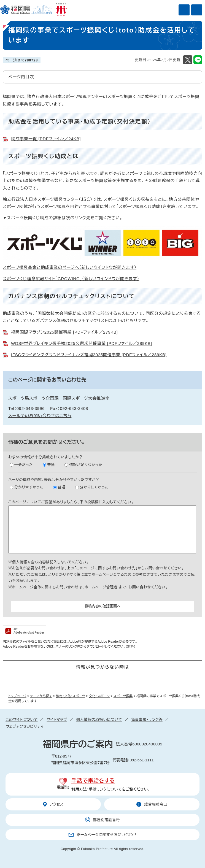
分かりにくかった (94, 487)
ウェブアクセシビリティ (25, 726)
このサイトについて (21, 720)
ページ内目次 (21, 77)
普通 (51, 465)
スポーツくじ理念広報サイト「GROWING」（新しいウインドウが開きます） (71, 279)
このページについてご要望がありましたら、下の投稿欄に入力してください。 (71, 502)
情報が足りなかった (86, 465)
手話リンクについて (105, 789)
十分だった (24, 465)
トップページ (17, 696)
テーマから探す (41, 696)
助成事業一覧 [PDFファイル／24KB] (46, 139)
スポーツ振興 (123, 696)
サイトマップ (57, 720)
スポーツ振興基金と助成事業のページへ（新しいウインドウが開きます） (70, 267)
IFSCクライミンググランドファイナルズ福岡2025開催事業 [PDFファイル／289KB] (89, 355)
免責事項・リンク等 (147, 720)
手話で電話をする (93, 781)
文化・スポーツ (99, 696)
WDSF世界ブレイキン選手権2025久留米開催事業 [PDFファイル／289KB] (82, 343)
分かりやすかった (29, 487)
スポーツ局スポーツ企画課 (33, 398)
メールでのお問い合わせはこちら (40, 416)
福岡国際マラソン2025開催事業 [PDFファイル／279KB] (64, 332)
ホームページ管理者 (102, 587)
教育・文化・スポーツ (71, 696)
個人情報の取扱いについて (99, 720)
